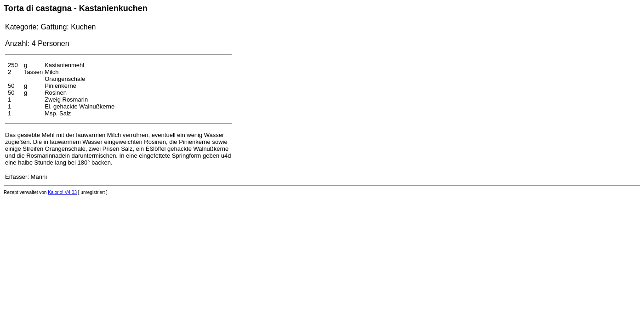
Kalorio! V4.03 (62, 192)
